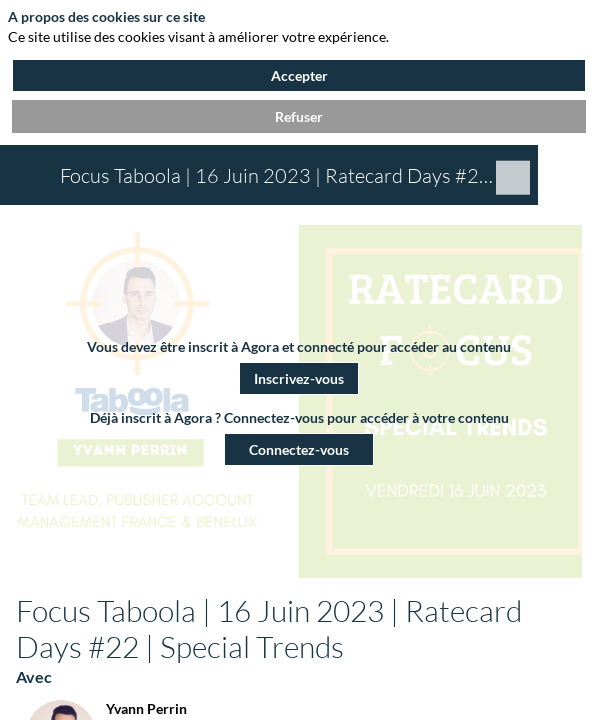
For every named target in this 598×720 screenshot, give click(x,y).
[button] (299, 377)
